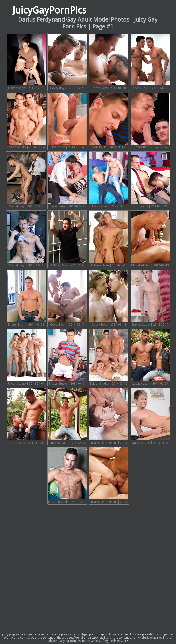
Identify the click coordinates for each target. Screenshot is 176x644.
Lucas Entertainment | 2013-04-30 (109, 476)
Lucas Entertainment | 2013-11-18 (109, 417)
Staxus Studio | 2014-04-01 (67, 357)
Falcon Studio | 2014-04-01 (26, 357)
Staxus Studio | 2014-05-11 (150, 298)
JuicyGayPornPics (49, 10)
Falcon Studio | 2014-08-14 (26, 121)
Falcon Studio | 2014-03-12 (109, 357)
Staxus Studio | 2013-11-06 (150, 416)
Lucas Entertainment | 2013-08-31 (67, 476)
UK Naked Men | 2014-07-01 (67, 239)
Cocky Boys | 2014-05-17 (67, 298)
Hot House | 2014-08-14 (67, 121)
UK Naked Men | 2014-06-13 (109, 239)
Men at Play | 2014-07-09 (26, 180)
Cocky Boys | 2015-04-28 (67, 62)
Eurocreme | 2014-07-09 (67, 180)
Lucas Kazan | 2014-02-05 (150, 357)
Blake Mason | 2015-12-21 (26, 62)
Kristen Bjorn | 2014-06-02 (26, 298)
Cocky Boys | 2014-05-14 (109, 298)
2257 (124, 641)
